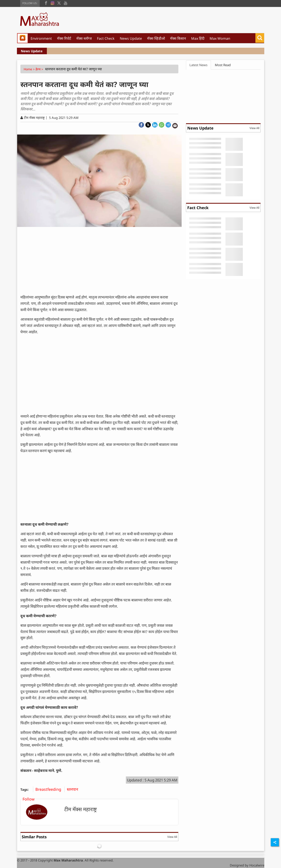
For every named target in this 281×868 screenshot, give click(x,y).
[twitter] (59, 3)
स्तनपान (74, 789)
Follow (29, 799)
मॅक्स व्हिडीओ (156, 38)
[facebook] (46, 3)
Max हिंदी (198, 38)
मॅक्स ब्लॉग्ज (84, 38)
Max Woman (220, 38)
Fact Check (106, 38)
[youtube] (66, 3)
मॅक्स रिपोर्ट (64, 38)
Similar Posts (34, 837)
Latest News (198, 65)
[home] (23, 38)
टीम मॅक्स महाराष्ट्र (81, 809)
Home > (30, 69)
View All (172, 837)
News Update (131, 38)
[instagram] (53, 3)
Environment (41, 38)
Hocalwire (257, 865)
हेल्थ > (40, 69)
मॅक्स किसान (178, 38)
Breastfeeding (50, 789)
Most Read (223, 65)
